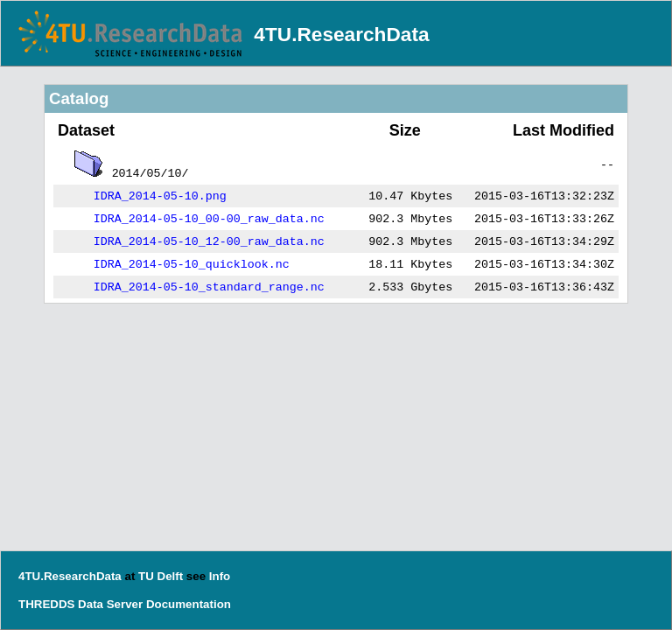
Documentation (189, 604)
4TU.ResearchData (341, 34)
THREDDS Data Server (80, 604)
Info (220, 576)
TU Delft (161, 576)
